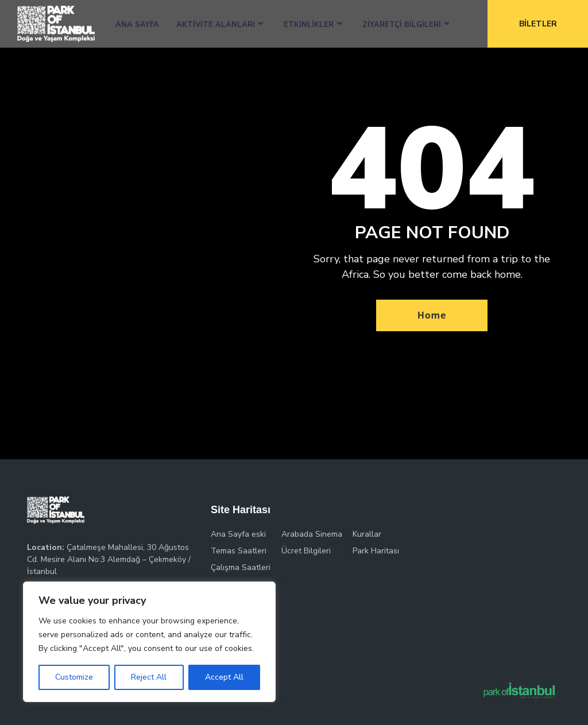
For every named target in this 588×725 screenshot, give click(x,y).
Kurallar (367, 534)
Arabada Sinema (312, 534)
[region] (149, 642)
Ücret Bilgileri (306, 551)
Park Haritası (376, 551)
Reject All (149, 677)
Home (432, 315)
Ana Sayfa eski (238, 534)
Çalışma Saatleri (241, 567)
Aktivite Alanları (216, 25)
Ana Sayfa (137, 25)
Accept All (224, 677)
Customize (74, 677)
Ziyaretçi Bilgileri (402, 25)
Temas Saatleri (239, 551)
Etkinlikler (309, 25)
